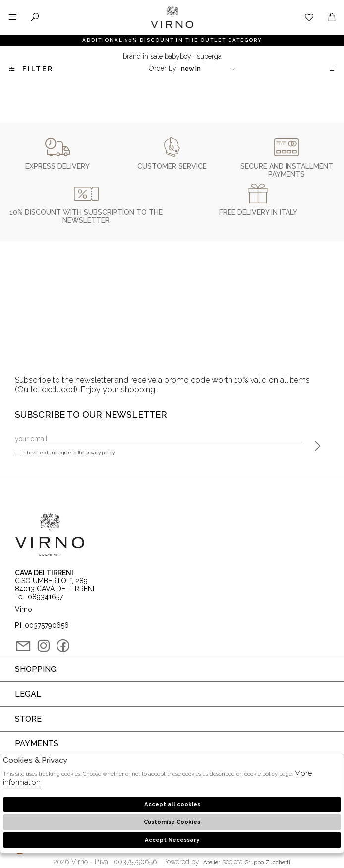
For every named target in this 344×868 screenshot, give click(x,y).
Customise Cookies (172, 822)
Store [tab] (28, 719)
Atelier (212, 862)
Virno (172, 27)
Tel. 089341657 (39, 597)
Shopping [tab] (36, 669)
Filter (30, 69)
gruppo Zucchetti (268, 862)
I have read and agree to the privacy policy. (65, 453)
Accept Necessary (172, 840)
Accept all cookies (172, 804)
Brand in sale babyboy (157, 56)
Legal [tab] (28, 694)
